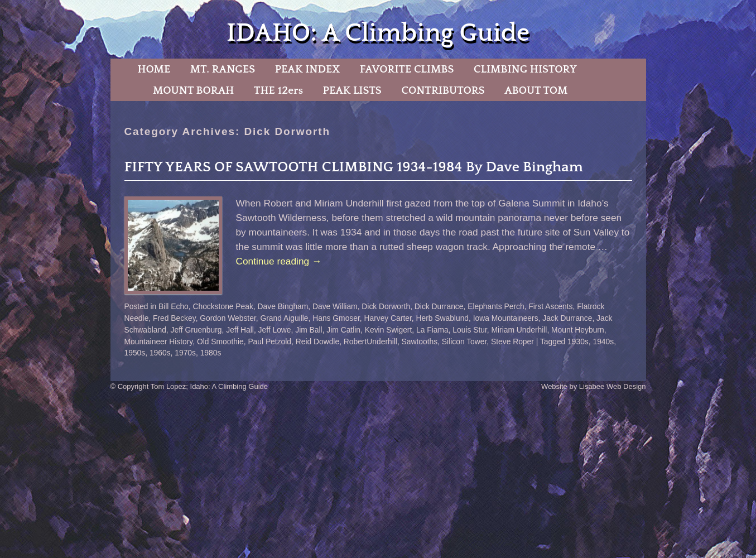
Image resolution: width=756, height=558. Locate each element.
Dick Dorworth (386, 306)
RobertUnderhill (370, 341)
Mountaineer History (159, 341)
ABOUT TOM (536, 90)
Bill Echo (174, 306)
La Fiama (432, 330)
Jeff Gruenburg (196, 330)
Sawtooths (420, 341)
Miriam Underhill (519, 330)
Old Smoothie (220, 341)
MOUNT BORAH (194, 90)
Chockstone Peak (223, 306)
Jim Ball (309, 330)
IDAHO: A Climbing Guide (378, 33)
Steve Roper (512, 341)
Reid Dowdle (317, 341)
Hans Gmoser (336, 318)
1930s (578, 341)
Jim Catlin (343, 330)
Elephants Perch (496, 306)
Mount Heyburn (578, 330)
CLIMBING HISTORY (525, 69)
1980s (211, 353)
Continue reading (279, 261)
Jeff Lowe (275, 330)
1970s (185, 353)
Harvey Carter (387, 318)
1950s (135, 353)
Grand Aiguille (284, 318)
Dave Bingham (283, 306)
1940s (603, 341)
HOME (154, 69)
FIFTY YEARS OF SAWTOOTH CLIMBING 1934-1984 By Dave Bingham (354, 167)
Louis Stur (470, 330)
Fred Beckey (174, 318)
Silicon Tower (464, 341)
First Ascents (550, 306)
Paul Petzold (269, 341)
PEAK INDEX (307, 69)
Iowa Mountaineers (506, 318)
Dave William (335, 306)
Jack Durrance (567, 318)
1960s (160, 353)
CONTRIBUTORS (443, 90)
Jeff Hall (240, 330)
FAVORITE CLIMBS (407, 69)
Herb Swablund (442, 318)
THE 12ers (278, 90)
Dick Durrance (439, 306)
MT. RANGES (223, 69)
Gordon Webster (228, 318)
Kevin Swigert (389, 330)
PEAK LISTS (352, 90)
